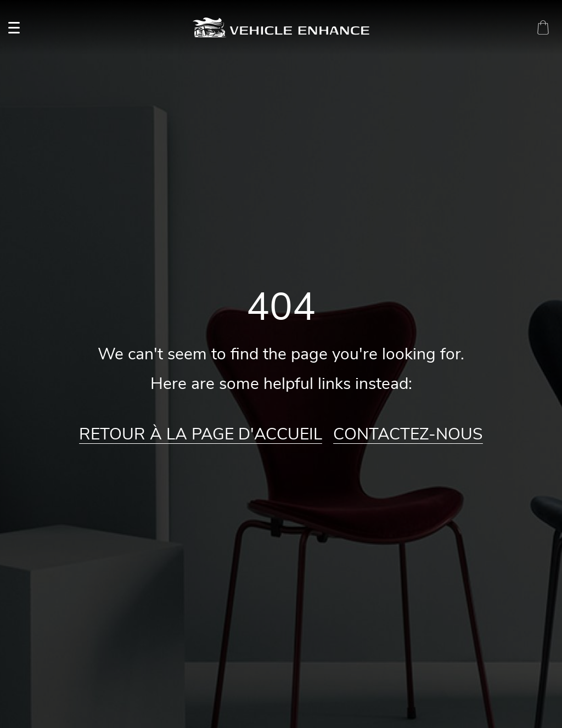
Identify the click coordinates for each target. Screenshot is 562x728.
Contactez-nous (408, 434)
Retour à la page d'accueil (201, 434)
